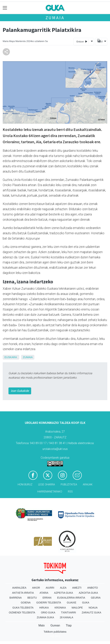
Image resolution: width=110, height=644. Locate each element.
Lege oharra (47, 485)
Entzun (82, 41)
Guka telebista (23, 608)
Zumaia (55, 18)
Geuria (96, 598)
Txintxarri (69, 612)
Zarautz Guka (91, 612)
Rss (70, 492)
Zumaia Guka (45, 617)
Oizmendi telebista (22, 612)
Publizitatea (69, 485)
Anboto (92, 588)
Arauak (88, 485)
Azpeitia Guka (63, 593)
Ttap (69, 625)
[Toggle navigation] (5, 8)
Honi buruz (25, 485)
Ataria (44, 593)
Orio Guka (48, 612)
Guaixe (72, 603)
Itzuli (99, 41)
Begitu (32, 598)
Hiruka (44, 608)
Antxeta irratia (23, 593)
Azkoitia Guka (88, 593)
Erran (47, 598)
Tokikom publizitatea (55, 632)
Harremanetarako (50, 492)
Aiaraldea (19, 588)
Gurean (55, 625)
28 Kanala (67, 617)
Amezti (77, 588)
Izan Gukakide (20, 391)
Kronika (60, 608)
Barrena (16, 598)
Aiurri (50, 588)
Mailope (77, 608)
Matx (41, 625)
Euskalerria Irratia (71, 598)
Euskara (11, 357)
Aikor (36, 588)
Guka (86, 603)
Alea (63, 588)
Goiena (26, 603)
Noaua (93, 608)
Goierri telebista (49, 603)
